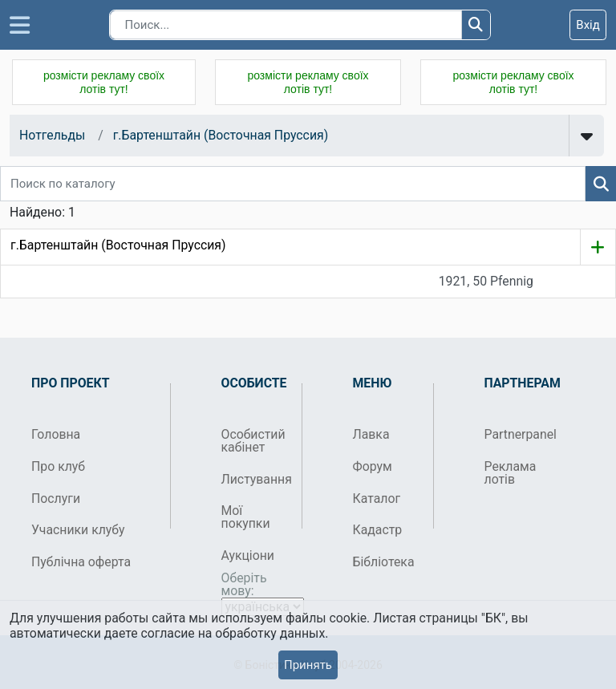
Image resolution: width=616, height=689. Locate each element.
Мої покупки (246, 517)
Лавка (371, 434)
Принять (308, 665)
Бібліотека (384, 562)
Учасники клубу (78, 530)
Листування (255, 479)
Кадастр (378, 530)
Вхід (588, 25)
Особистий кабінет (253, 441)
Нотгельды (52, 135)
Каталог (377, 499)
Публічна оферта (81, 562)
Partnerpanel (519, 434)
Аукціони (248, 555)
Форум (373, 466)
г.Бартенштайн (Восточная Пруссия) (221, 135)
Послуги (56, 499)
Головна (56, 434)
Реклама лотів (511, 473)
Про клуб (58, 466)
